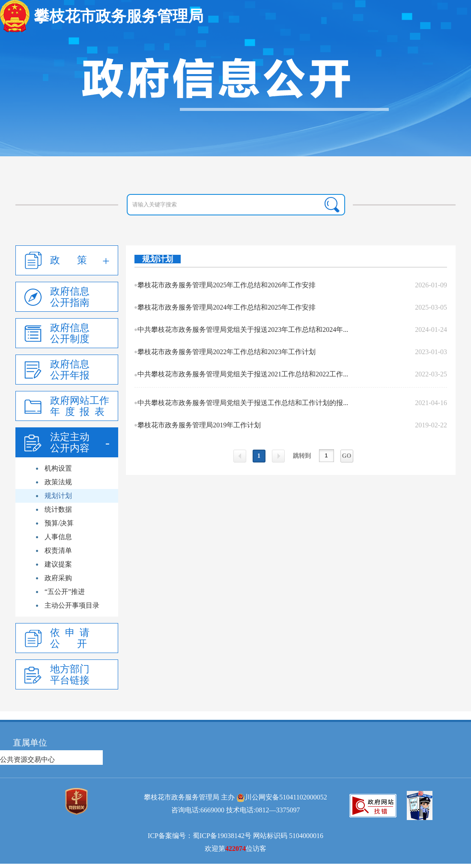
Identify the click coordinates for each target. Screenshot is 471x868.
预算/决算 (59, 523)
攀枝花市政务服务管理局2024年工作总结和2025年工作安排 (227, 307)
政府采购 (58, 578)
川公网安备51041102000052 (286, 797)
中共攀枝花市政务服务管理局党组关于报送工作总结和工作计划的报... (243, 403)
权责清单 (58, 550)
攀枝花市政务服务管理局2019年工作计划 (199, 425)
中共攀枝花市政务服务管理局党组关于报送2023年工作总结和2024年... (243, 330)
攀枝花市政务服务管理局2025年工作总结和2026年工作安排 (227, 285)
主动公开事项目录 (72, 605)
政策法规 (58, 482)
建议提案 (58, 564)
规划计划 (58, 496)
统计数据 (58, 509)
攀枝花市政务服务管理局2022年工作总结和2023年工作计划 (227, 352)
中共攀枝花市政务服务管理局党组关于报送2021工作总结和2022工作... (243, 374)
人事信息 (58, 537)
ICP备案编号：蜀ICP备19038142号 (200, 836)
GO (347, 456)
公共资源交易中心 (27, 759)
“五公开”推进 (65, 592)
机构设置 (58, 468)
